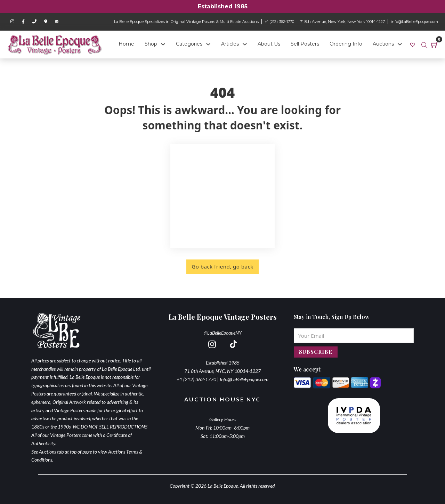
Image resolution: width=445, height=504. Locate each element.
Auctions (383, 44)
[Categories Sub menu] (208, 44)
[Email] (354, 336)
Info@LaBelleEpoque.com (244, 379)
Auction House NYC (222, 399)
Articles (230, 44)
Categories (189, 44)
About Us (269, 44)
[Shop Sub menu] (163, 44)
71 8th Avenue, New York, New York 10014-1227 (342, 22)
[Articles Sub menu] (245, 44)
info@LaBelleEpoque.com (414, 22)
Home (126, 44)
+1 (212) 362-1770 (279, 22)
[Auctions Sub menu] (400, 44)
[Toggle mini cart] (435, 45)
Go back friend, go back (222, 266)
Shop (151, 44)
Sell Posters (305, 44)
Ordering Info (346, 44)
